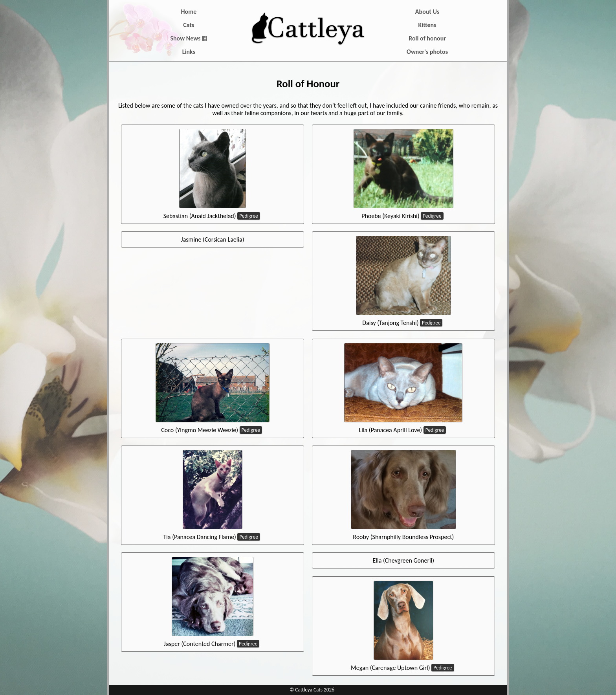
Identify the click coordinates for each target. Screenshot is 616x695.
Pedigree (248, 216)
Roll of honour (427, 38)
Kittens (427, 25)
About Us (427, 12)
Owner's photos (427, 52)
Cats (189, 25)
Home (189, 12)
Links (189, 52)
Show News (189, 38)
